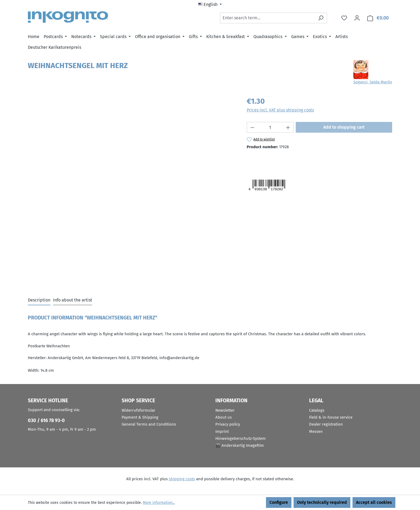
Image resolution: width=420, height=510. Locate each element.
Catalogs (317, 410)
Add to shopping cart (344, 127)
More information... (159, 503)
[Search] (321, 18)
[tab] (39, 300)
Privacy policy (228, 424)
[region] (132, 153)
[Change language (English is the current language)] (210, 5)
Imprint (222, 431)
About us (224, 417)
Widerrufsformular (138, 410)
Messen (316, 431)
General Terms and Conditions (149, 424)
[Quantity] (270, 127)
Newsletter (225, 410)
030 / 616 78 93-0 (46, 420)
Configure (279, 502)
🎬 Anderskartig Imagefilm (240, 445)
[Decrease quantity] (252, 127)
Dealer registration (326, 424)
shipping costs (182, 479)
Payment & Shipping (140, 417)
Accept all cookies (374, 502)
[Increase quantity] (288, 127)
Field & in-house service (331, 417)
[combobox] (267, 18)
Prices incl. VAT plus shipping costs (280, 110)
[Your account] (357, 18)
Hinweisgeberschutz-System (241, 438)
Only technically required (322, 502)
